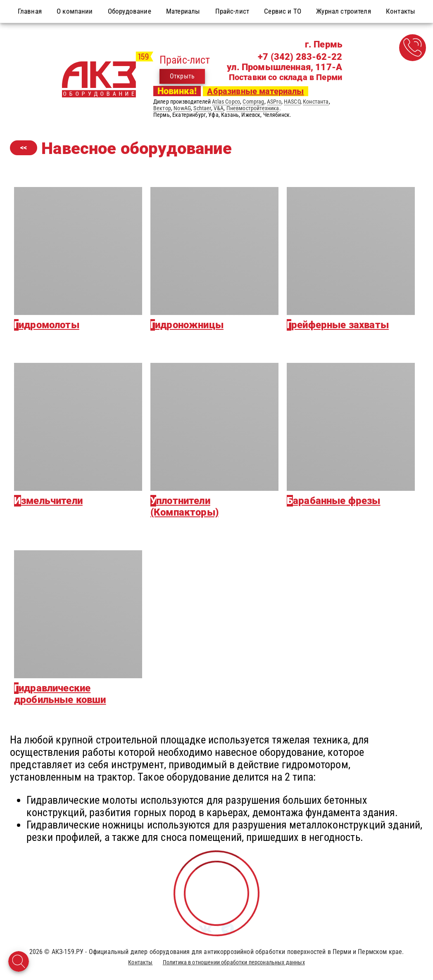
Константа (316, 102)
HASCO (292, 102)
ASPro (274, 102)
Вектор (162, 108)
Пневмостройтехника (253, 108)
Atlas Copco (226, 102)
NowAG (182, 108)
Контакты (140, 962)
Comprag (253, 102)
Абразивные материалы (255, 91)
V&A (219, 108)
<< (24, 148)
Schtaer (202, 108)
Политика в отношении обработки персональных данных (234, 962)
